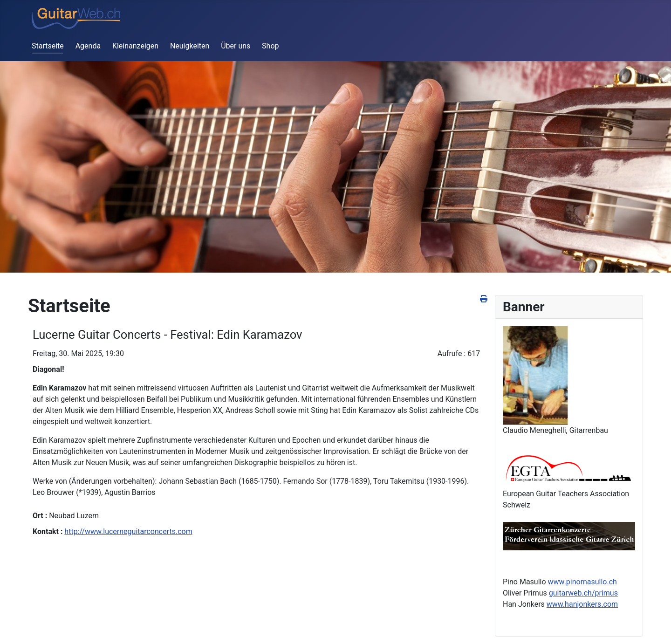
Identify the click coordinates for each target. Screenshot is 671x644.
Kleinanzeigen (135, 46)
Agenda (88, 46)
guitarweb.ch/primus (583, 593)
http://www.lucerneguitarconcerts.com (128, 531)
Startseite (48, 46)
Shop (270, 46)
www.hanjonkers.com (582, 604)
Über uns (236, 46)
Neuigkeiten (190, 46)
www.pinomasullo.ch (582, 582)
